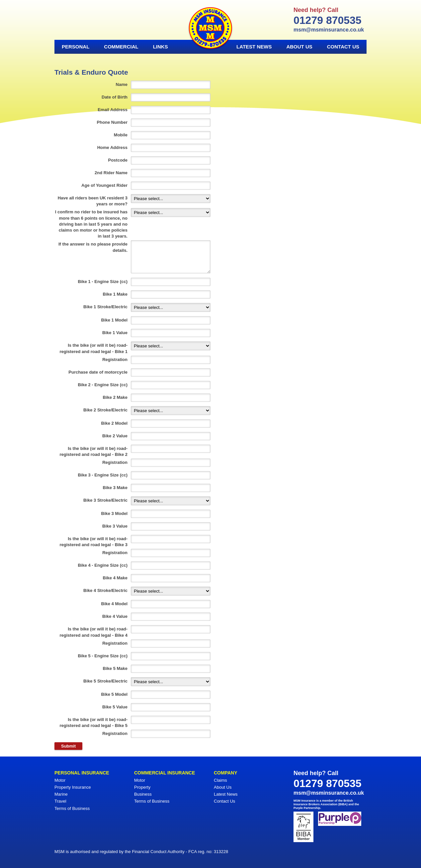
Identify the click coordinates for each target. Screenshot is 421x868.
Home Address (112, 147)
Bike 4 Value (115, 616)
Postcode (118, 160)
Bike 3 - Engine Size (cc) (103, 475)
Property (142, 787)
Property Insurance (73, 787)
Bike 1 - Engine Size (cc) (103, 282)
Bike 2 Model (114, 423)
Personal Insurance (82, 773)
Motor (60, 780)
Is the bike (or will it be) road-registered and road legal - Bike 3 (94, 542)
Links (161, 47)
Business (143, 794)
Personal (76, 47)
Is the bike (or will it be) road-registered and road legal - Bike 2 (94, 451)
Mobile (121, 135)
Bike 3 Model (114, 513)
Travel (60, 801)
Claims (220, 780)
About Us (299, 47)
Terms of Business (72, 808)
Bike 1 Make (115, 294)
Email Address (113, 110)
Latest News (254, 47)
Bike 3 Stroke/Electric (105, 500)
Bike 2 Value (115, 436)
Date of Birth (115, 97)
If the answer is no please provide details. (93, 247)
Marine (61, 794)
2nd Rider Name (111, 173)
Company (226, 773)
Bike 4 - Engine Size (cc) (103, 565)
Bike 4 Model (114, 604)
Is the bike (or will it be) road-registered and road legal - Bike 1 (94, 348)
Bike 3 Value (115, 526)
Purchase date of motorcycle (98, 372)
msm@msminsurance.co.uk (329, 30)
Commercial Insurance (165, 773)
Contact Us (343, 47)
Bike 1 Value (115, 333)
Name (122, 84)
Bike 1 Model (114, 320)
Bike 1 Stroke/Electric (105, 307)
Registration (115, 360)
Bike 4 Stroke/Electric (105, 590)
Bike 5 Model (114, 694)
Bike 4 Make (115, 578)
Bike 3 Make (115, 488)
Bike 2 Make (115, 397)
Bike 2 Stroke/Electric (105, 410)
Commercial (121, 47)
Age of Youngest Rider (104, 185)
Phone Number (112, 122)
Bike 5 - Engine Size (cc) (103, 656)
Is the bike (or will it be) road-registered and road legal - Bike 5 (94, 723)
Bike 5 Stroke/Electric (105, 681)
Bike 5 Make (115, 668)
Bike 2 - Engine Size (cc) (103, 385)
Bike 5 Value (115, 707)
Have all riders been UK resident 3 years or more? (93, 201)
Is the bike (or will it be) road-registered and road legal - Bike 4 (94, 632)
